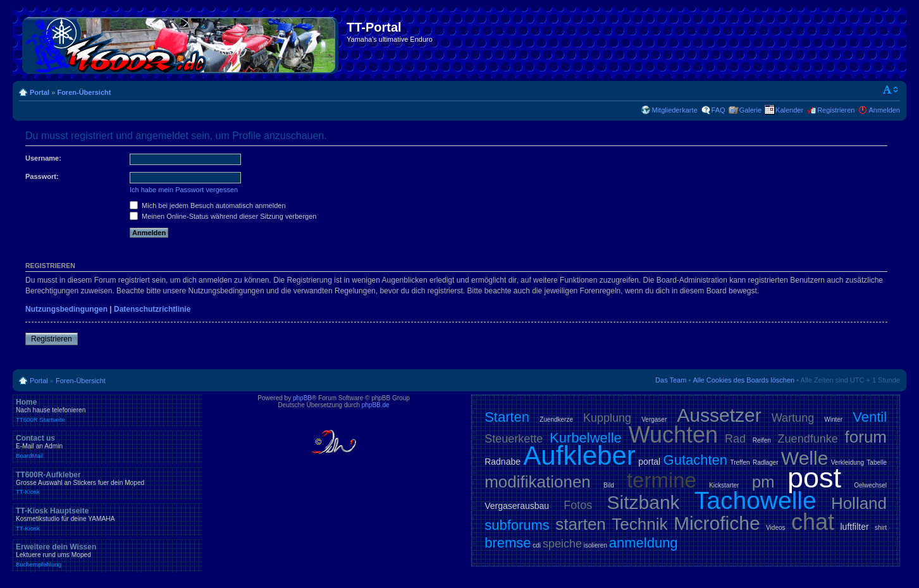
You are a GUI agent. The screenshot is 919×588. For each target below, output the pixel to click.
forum (866, 437)
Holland (859, 503)
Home (108, 410)
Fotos (578, 505)
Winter (833, 420)
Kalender (789, 110)
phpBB (302, 398)
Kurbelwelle (586, 438)
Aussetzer (719, 415)
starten (581, 524)
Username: (43, 158)
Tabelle (877, 462)
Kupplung (607, 418)
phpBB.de (376, 405)
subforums (517, 525)
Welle (805, 458)
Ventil (870, 417)
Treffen (740, 462)
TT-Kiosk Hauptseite (108, 519)
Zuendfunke (808, 439)
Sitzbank (644, 502)
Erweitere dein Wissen (108, 555)
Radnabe (503, 462)
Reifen (762, 440)
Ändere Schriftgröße (891, 90)
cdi (537, 545)
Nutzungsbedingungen (66, 309)
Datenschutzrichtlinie (152, 309)
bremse (508, 543)
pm (763, 482)
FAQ (719, 110)
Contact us (108, 446)
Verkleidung (848, 462)
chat (813, 522)
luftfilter (855, 527)
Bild (609, 485)
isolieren (595, 545)
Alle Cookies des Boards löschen (743, 380)
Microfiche (717, 523)
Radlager (766, 462)
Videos (775, 528)
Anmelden (884, 110)
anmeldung (644, 543)
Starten (507, 417)
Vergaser (654, 420)
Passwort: (42, 176)
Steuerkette (514, 439)
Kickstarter (724, 485)
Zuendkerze (556, 420)
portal (649, 462)
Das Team (671, 380)
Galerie (750, 110)
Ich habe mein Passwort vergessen (184, 190)
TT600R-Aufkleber (108, 483)
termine (662, 480)
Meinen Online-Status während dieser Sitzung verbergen (223, 216)
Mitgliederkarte (674, 110)
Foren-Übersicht (84, 92)
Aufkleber (579, 456)
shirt (881, 528)
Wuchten (673, 435)
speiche (562, 544)
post (814, 478)
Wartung (793, 418)
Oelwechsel (870, 485)
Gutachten (696, 460)
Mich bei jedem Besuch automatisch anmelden (208, 205)
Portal (40, 92)
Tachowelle (756, 500)
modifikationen (538, 482)
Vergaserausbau (517, 506)
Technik (639, 524)
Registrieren (836, 110)
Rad (735, 439)
